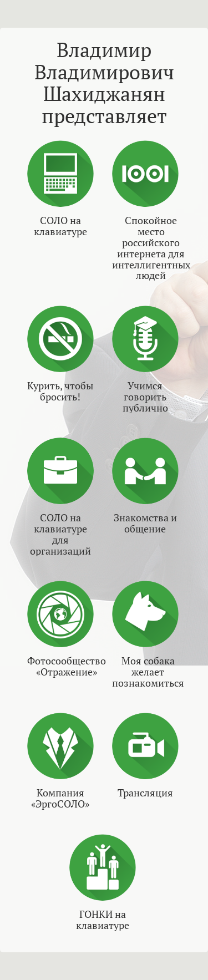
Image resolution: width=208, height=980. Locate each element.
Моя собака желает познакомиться (148, 672)
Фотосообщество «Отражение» (67, 667)
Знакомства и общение (145, 524)
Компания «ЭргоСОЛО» (60, 799)
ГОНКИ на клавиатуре (103, 920)
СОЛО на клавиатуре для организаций (60, 534)
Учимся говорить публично (145, 397)
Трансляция (145, 793)
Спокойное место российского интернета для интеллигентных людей (151, 248)
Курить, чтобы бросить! (60, 392)
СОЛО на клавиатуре (60, 226)
